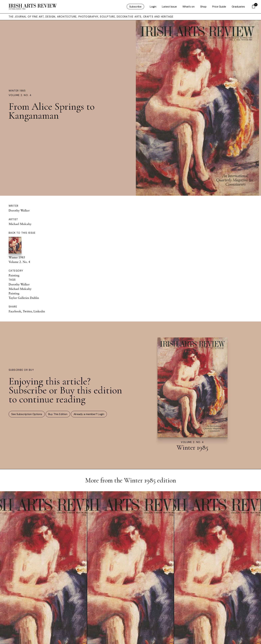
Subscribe (135, 7)
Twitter (27, 311)
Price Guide (219, 7)
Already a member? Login (89, 414)
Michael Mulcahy (20, 224)
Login (153, 7)
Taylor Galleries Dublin (24, 298)
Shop (203, 7)
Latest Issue (169, 7)
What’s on (189, 7)
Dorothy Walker (19, 210)
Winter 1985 (17, 91)
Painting (14, 275)
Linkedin (39, 311)
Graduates (238, 7)
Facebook (15, 311)
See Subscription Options (27, 414)
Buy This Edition (58, 414)
